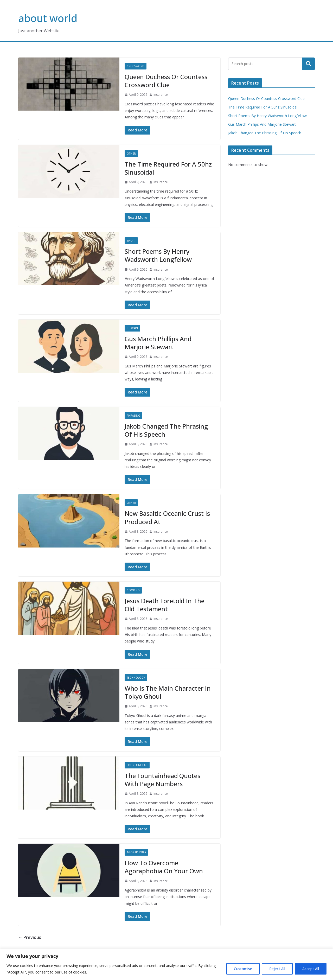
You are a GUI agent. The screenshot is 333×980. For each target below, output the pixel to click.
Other (131, 154)
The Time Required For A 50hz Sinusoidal (168, 168)
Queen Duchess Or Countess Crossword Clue (166, 81)
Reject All (277, 969)
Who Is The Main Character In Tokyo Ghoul (168, 692)
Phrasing (133, 416)
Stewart (132, 328)
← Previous (30, 937)
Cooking (133, 590)
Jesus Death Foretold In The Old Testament (165, 605)
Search (309, 64)
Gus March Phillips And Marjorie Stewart (158, 343)
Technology (136, 678)
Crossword (136, 66)
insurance (161, 95)
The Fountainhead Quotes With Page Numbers (162, 780)
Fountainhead (137, 765)
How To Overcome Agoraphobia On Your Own (164, 867)
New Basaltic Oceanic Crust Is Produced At (167, 517)
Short (131, 241)
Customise (243, 969)
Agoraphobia (136, 852)
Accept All (311, 969)
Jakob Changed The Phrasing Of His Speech (166, 430)
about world (48, 18)
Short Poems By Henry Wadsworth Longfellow (158, 255)
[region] (166, 964)
